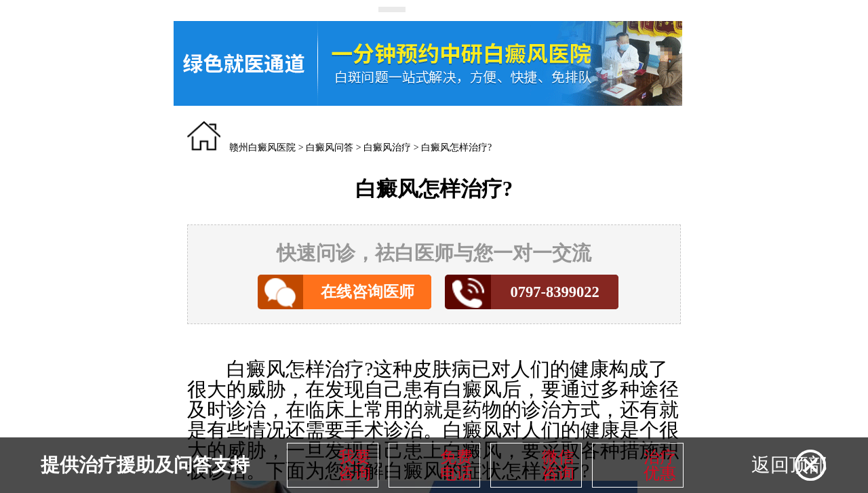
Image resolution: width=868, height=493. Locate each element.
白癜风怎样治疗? (456, 147)
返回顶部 (789, 465)
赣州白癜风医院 (262, 147)
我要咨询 (355, 465)
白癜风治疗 (387, 147)
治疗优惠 (660, 465)
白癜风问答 (330, 147)
